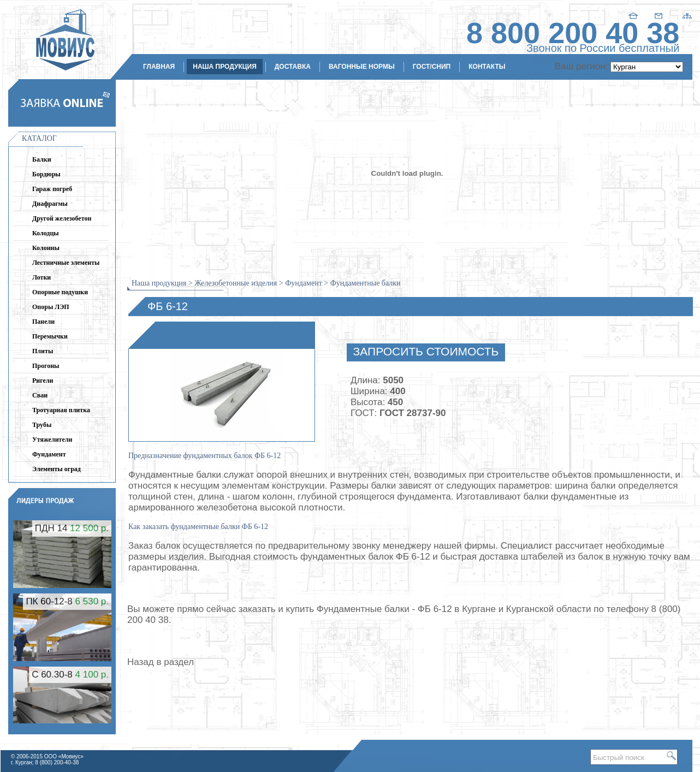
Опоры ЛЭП (51, 307)
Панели (43, 322)
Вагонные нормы (362, 67)
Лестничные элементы (66, 263)
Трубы (42, 425)
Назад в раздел (161, 662)
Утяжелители (52, 440)
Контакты (487, 67)
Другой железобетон (62, 218)
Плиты (43, 351)
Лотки (41, 277)
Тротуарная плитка (61, 410)
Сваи (40, 395)
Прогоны (46, 366)
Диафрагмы (50, 204)
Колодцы (46, 233)
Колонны (46, 248)
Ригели (43, 381)
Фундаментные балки (366, 283)
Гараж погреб (52, 189)
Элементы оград (57, 469)
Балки (42, 159)
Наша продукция (225, 67)
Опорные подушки (60, 292)
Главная (159, 67)
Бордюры (46, 174)
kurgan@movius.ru (646, 130)
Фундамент (49, 454)
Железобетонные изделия (236, 283)
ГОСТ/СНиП (432, 67)
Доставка (293, 67)
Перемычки (50, 336)
